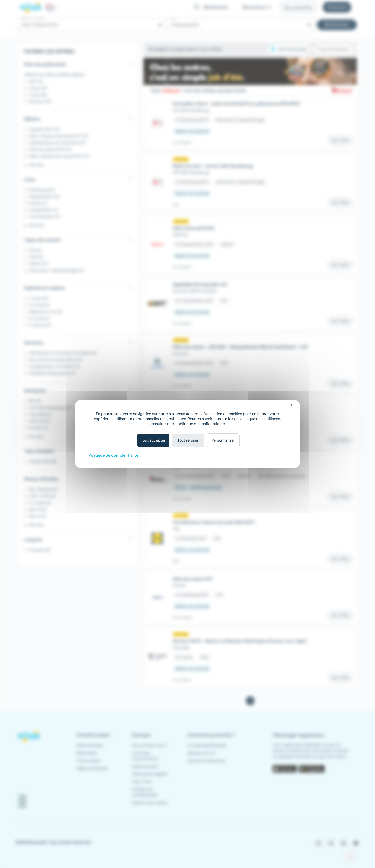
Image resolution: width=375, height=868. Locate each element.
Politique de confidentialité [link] (113, 455)
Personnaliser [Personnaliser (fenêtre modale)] (223, 440)
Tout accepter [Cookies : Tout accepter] (153, 440)
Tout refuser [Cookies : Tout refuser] (188, 440)
